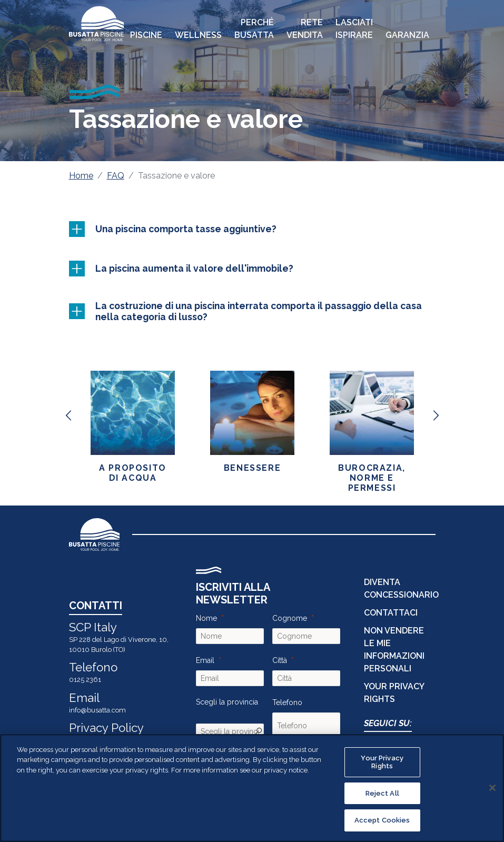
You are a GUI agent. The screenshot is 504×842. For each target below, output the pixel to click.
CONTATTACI (391, 613)
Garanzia (407, 35)
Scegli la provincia (227, 702)
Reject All (382, 793)
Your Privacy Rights (382, 762)
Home (81, 176)
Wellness (198, 35)
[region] (252, 788)
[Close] (492, 788)
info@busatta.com (97, 710)
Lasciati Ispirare (354, 29)
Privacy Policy (106, 728)
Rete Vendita (305, 29)
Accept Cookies (382, 820)
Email (205, 660)
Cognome (290, 618)
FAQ (116, 176)
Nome (206, 618)
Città (280, 660)
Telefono (287, 702)
